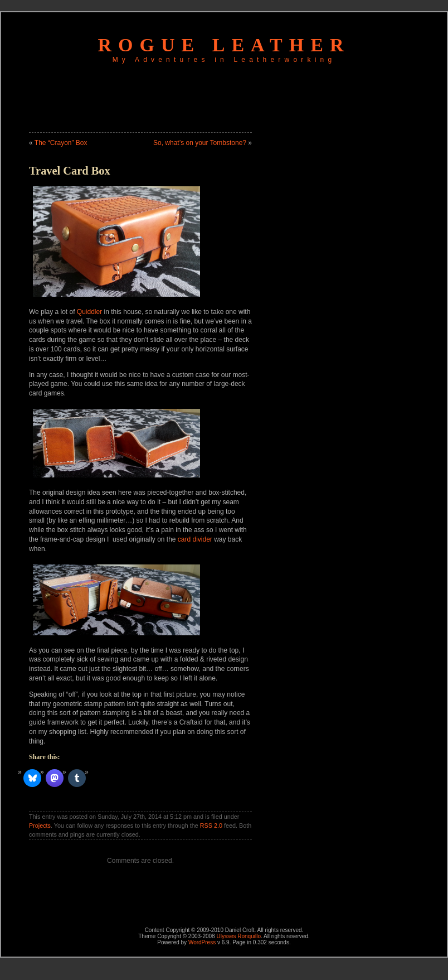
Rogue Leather (224, 45)
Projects (40, 825)
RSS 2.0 (211, 825)
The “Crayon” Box (61, 143)
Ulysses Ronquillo (238, 936)
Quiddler (89, 312)
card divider (195, 539)
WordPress (202, 942)
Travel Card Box (70, 171)
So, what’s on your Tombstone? (200, 143)
